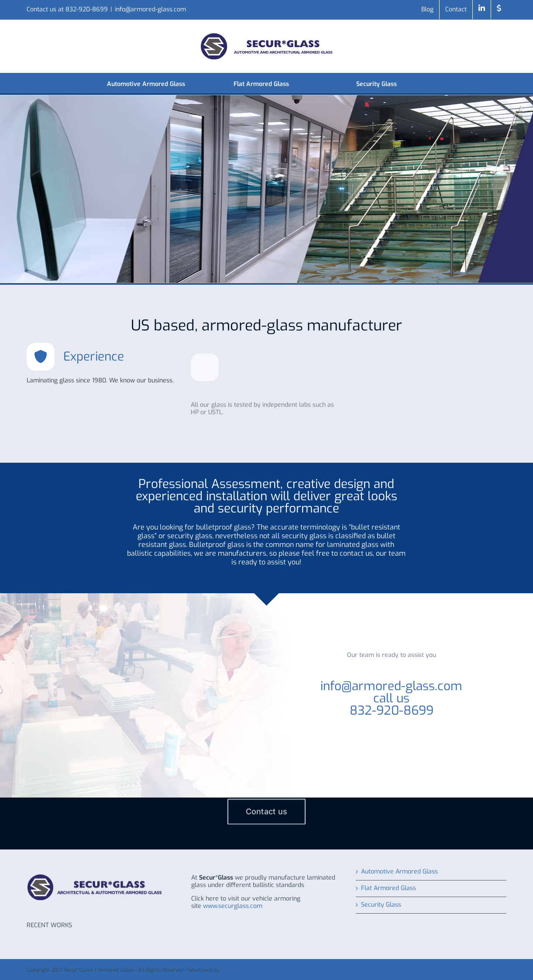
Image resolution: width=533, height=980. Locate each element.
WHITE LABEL (237, 970)
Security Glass (381, 905)
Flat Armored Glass (389, 889)
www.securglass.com (233, 906)
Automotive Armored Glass (399, 872)
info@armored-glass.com (150, 9)
